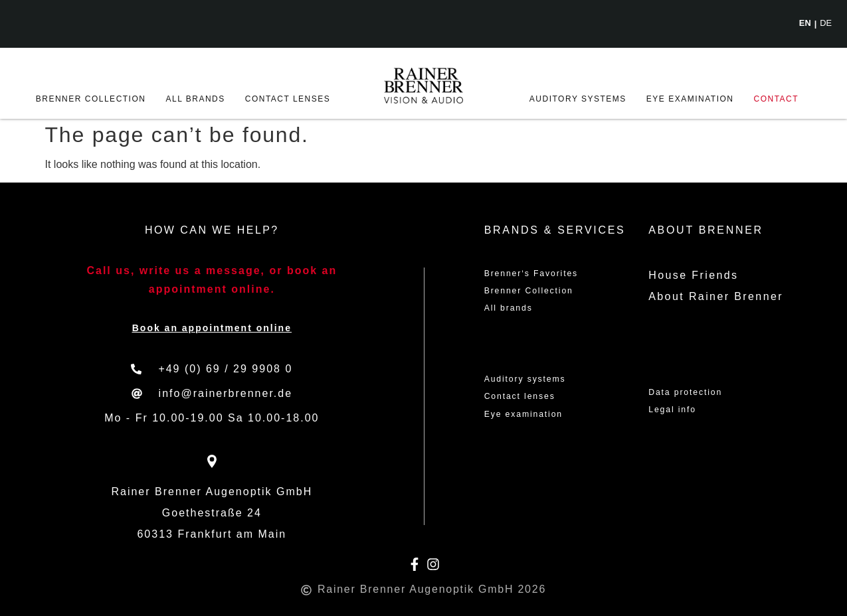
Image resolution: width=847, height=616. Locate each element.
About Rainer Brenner (716, 296)
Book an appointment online (212, 328)
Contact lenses (288, 99)
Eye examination (690, 99)
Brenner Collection (91, 99)
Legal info (679, 415)
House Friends (693, 275)
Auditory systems (578, 99)
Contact (777, 99)
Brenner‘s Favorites (545, 275)
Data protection (697, 394)
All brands (195, 99)
